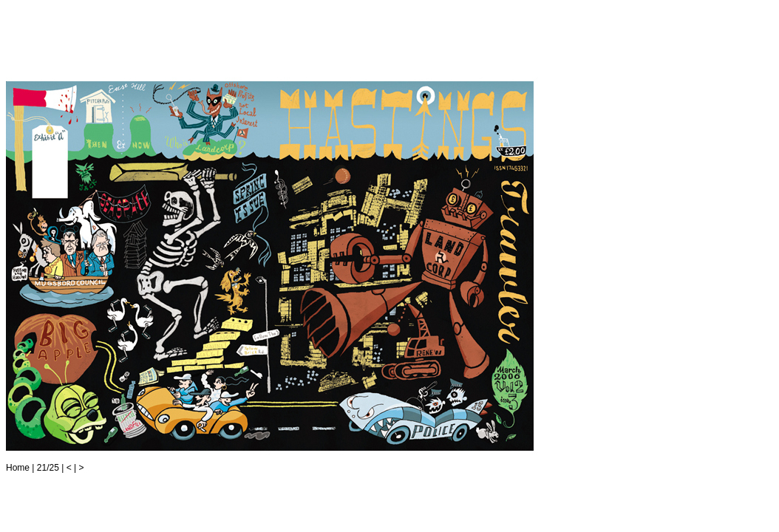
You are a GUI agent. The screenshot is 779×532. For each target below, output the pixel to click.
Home (18, 468)
